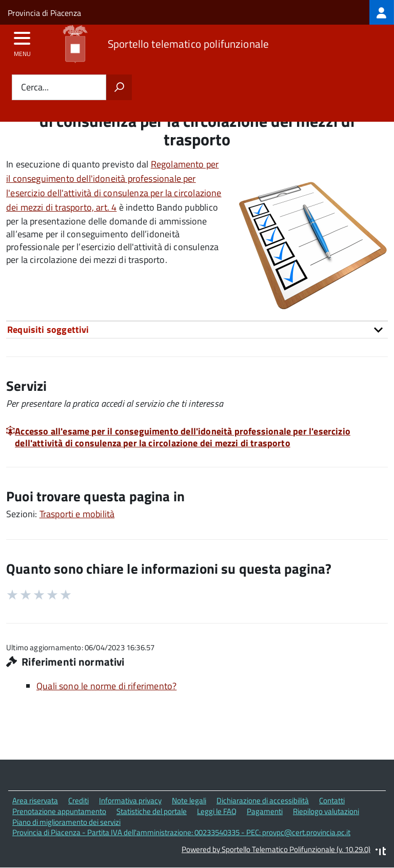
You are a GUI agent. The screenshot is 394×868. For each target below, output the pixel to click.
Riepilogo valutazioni (326, 811)
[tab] (197, 329)
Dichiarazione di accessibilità (263, 800)
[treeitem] (382, 12)
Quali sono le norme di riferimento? (106, 686)
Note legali (189, 800)
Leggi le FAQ (217, 811)
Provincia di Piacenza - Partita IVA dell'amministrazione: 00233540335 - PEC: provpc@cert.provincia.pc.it (181, 832)
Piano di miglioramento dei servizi (66, 822)
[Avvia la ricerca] (119, 87)
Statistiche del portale (152, 811)
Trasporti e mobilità (77, 514)
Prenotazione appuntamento (59, 811)
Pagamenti (265, 811)
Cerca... (35, 88)
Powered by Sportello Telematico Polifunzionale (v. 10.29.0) (276, 849)
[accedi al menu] (22, 42)
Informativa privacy (130, 800)
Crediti (78, 800)
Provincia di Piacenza (44, 13)
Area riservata (35, 800)
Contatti (332, 800)
